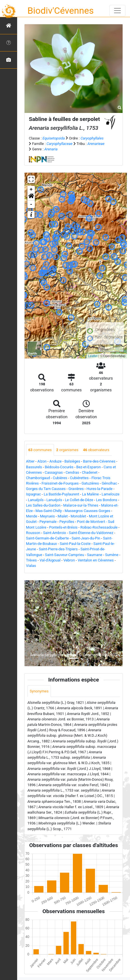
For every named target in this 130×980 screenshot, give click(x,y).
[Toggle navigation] (117, 11)
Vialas (31, 566)
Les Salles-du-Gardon (43, 505)
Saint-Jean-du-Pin (86, 538)
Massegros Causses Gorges (87, 511)
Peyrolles (67, 522)
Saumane (95, 555)
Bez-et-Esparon (89, 467)
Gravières (76, 489)
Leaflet (93, 356)
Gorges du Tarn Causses (46, 489)
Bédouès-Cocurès (59, 467)
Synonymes (39, 691)
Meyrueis (47, 516)
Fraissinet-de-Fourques (60, 483)
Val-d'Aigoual (50, 560)
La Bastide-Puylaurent (61, 494)
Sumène (112, 555)
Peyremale (48, 522)
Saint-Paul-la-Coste (75, 544)
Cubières (60, 478)
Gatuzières (90, 483)
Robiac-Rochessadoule (99, 527)
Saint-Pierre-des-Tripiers (58, 549)
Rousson (33, 533)
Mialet (63, 516)
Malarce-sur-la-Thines (81, 505)
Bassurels (34, 467)
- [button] (31, 204)
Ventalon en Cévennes (96, 560)
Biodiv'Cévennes (61, 11)
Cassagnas (54, 472)
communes (40, 450)
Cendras (72, 472)
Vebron (69, 560)
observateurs (96, 450)
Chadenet (89, 472)
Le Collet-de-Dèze (79, 500)
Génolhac (109, 483)
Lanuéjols (36, 500)
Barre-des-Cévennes (99, 461)
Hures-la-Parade (100, 489)
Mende (32, 516)
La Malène (90, 494)
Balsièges (72, 461)
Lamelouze (111, 494)
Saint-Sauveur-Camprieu (64, 555)
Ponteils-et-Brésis (63, 527)
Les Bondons (107, 500)
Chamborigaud (38, 478)
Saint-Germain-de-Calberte (47, 538)
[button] (31, 197)
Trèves (31, 560)
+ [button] (31, 190)
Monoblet (78, 516)
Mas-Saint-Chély (49, 511)
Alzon (42, 461)
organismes (67, 450)
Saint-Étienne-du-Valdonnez (91, 533)
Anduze (56, 461)
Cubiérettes (79, 478)
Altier (30, 461)
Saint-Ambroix (55, 533)
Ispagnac (33, 494)
